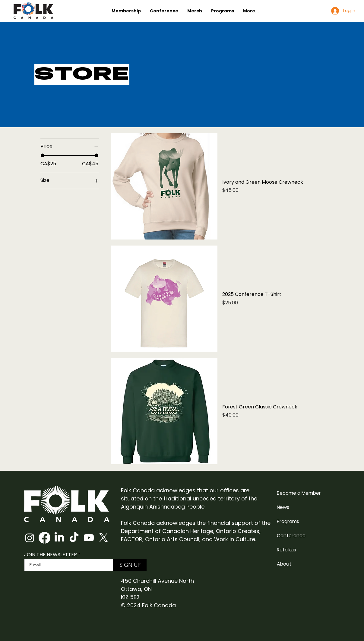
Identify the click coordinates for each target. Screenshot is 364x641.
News (283, 507)
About (284, 564)
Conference (291, 536)
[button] (126, 11)
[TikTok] (74, 538)
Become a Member (299, 493)
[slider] (43, 155)
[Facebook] (44, 538)
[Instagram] (30, 538)
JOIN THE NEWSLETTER (51, 555)
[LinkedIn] (59, 538)
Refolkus (286, 550)
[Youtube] (89, 538)
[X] (104, 538)
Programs (288, 521)
